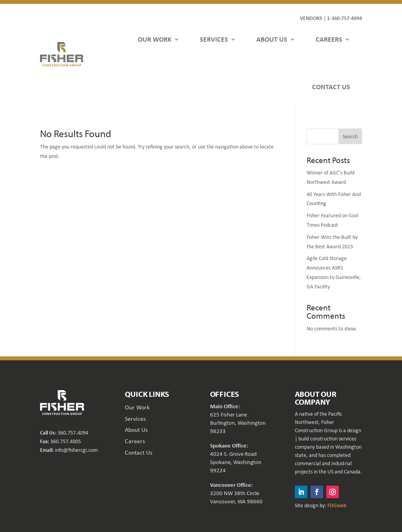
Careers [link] (135, 441)
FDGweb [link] (337, 505)
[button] (301, 492)
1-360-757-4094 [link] (344, 18)
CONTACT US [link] (331, 87)
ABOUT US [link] (272, 39)
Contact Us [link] (139, 452)
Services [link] (135, 419)
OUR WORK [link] (155, 39)
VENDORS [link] (311, 18)
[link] (61, 54)
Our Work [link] (137, 407)
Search (350, 136)
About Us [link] (136, 430)
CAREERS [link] (329, 39)
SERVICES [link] (214, 39)
